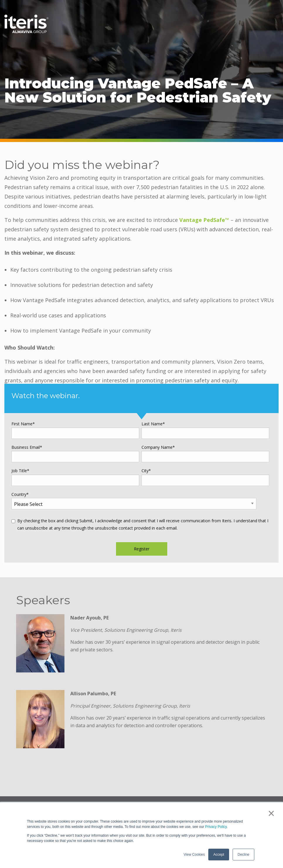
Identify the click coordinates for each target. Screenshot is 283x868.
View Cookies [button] (194, 855)
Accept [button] (219, 855)
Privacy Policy (216, 827)
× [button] (271, 813)
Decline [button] (243, 855)
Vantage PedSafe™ (204, 220)
